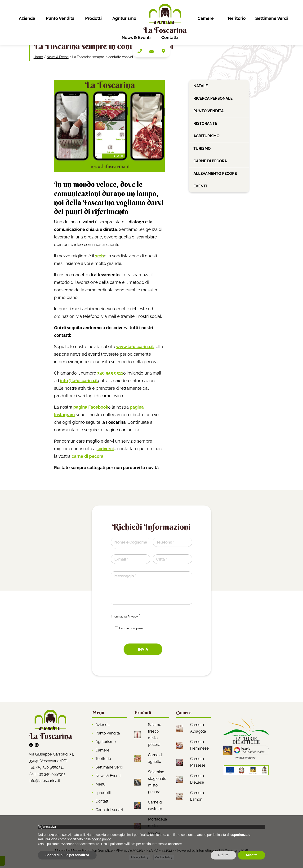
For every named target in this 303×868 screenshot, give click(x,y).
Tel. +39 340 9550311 (46, 767)
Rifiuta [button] (223, 855)
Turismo (202, 149)
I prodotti (103, 793)
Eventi (200, 186)
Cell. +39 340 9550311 (47, 774)
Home (38, 57)
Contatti (170, 37)
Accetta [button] (252, 855)
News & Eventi (136, 37)
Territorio (236, 18)
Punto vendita (208, 111)
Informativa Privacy (124, 616)
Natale (201, 86)
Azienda (27, 18)
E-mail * (121, 559)
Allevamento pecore (215, 174)
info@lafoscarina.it (45, 781)
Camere (206, 18)
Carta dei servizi (109, 810)
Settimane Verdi (272, 18)
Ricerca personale (213, 98)
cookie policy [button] (101, 839)
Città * (162, 559)
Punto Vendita (60, 18)
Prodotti (94, 18)
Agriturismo (124, 18)
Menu (100, 784)
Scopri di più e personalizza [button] (67, 855)
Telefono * (165, 542)
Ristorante (205, 123)
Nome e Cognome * (131, 546)
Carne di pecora (210, 161)
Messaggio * (125, 576)
